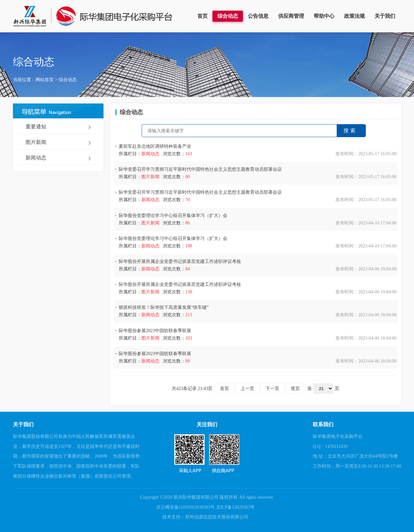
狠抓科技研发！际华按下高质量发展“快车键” (164, 307)
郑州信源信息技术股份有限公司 (217, 517)
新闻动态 (36, 158)
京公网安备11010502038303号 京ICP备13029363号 (206, 507)
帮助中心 (324, 16)
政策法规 (354, 16)
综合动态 (228, 16)
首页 (202, 16)
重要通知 (36, 127)
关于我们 (385, 16)
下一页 (272, 389)
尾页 (295, 389)
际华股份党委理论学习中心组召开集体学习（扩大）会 (173, 216)
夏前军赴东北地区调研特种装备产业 (155, 146)
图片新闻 (36, 142)
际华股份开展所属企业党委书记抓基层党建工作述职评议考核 (180, 261)
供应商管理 (291, 16)
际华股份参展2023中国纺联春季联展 (155, 331)
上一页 (247, 389)
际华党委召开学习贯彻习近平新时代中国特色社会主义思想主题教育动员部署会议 (200, 169)
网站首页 (45, 80)
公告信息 (258, 16)
